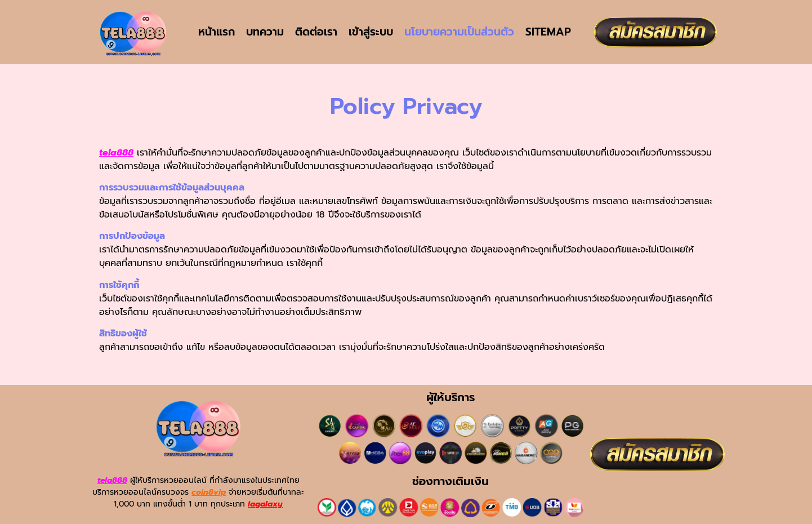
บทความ (265, 32)
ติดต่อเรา (316, 32)
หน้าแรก (217, 32)
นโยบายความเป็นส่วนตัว (459, 32)
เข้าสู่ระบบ (371, 32)
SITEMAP (548, 32)
